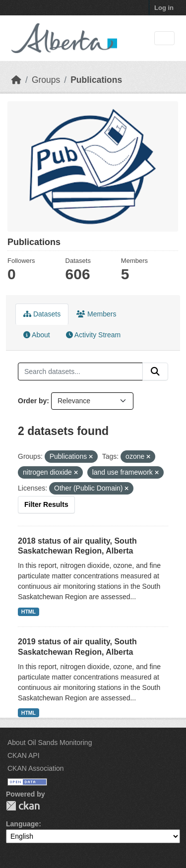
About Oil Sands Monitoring (50, 743)
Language (22, 824)
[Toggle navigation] (164, 38)
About (37, 335)
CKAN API (24, 755)
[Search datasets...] (80, 372)
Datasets (42, 314)
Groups (46, 80)
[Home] (16, 80)
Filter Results (46, 504)
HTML (29, 612)
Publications (96, 80)
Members (96, 314)
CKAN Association (36, 768)
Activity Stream (93, 335)
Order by (32, 401)
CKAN (23, 806)
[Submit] (155, 372)
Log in (164, 8)
